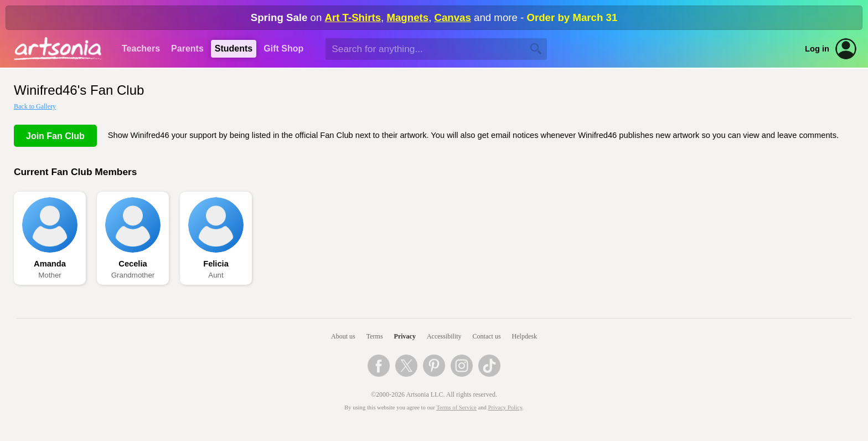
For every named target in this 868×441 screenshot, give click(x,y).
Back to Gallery (35, 106)
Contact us (487, 336)
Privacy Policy (505, 407)
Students (234, 48)
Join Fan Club (55, 136)
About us (343, 336)
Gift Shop (283, 48)
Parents (187, 48)
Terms (375, 336)
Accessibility (444, 336)
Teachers (141, 48)
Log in (817, 49)
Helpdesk (525, 336)
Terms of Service (456, 407)
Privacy (405, 336)
